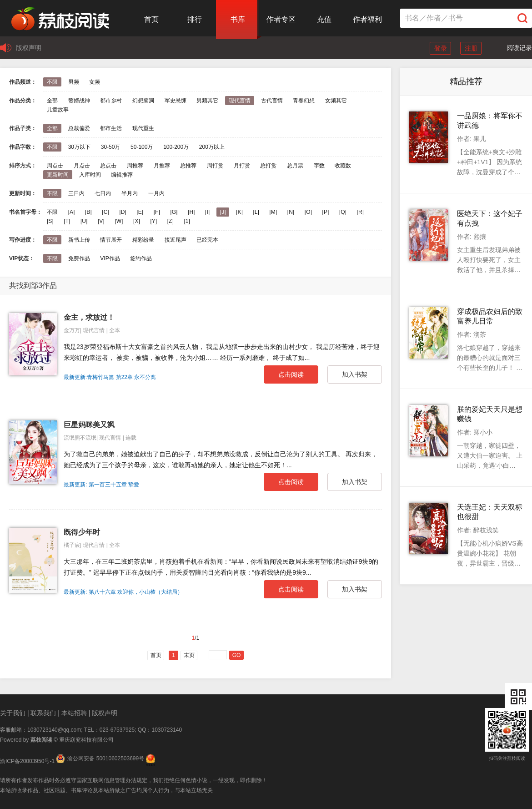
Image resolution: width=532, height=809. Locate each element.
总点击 (108, 166)
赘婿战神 (79, 101)
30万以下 (79, 147)
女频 (95, 82)
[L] (256, 212)
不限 (52, 82)
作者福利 (367, 19)
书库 (238, 19)
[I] (207, 212)
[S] (50, 221)
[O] (308, 212)
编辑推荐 (122, 175)
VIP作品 (110, 258)
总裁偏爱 (79, 128)
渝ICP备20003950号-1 (27, 761)
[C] (105, 212)
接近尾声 (176, 240)
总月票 (295, 166)
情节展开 (111, 240)
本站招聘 (74, 713)
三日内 (76, 193)
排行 (195, 19)
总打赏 (268, 166)
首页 (151, 19)
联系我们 (43, 713)
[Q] (343, 212)
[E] (140, 212)
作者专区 (281, 19)
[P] (326, 212)
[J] (223, 212)
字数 (319, 166)
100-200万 (176, 147)
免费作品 (79, 258)
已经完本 (207, 240)
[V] (101, 221)
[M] (274, 212)
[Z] (171, 221)
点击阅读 (291, 374)
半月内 (130, 193)
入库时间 (90, 175)
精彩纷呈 (143, 240)
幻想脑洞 (143, 101)
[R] (360, 212)
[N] (291, 212)
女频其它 (336, 101)
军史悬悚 (176, 101)
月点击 (82, 166)
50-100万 (142, 147)
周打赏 (215, 166)
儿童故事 (58, 110)
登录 (441, 48)
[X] (137, 221)
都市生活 (111, 128)
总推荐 (188, 166)
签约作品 (141, 258)
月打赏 (242, 166)
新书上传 (79, 240)
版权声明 (29, 48)
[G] (174, 212)
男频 (74, 82)
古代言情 (272, 101)
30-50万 (111, 147)
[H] (191, 212)
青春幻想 (304, 101)
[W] (119, 221)
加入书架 (355, 374)
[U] (84, 221)
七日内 (103, 193)
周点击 (55, 166)
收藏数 (343, 166)
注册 (471, 48)
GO (237, 655)
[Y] (153, 221)
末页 (189, 655)
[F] (157, 212)
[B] (88, 212)
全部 (52, 101)
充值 (324, 19)
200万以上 (212, 147)
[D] (123, 212)
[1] (187, 221)
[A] (72, 212)
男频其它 (207, 101)
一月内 (156, 193)
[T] (67, 221)
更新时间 (58, 175)
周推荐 (135, 166)
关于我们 (13, 713)
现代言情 (240, 101)
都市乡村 (111, 101)
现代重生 (143, 128)
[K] (239, 212)
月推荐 (162, 166)
